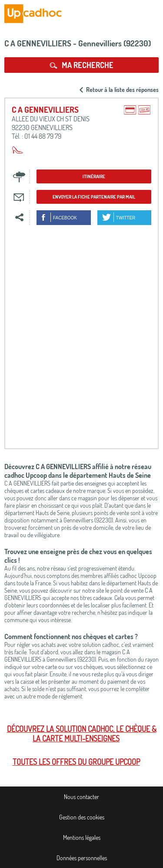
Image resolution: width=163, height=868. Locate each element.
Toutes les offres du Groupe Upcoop (76, 762)
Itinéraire (94, 176)
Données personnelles (82, 858)
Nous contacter (81, 797)
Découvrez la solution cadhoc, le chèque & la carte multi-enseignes (82, 734)
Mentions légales (82, 837)
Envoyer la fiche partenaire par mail (94, 197)
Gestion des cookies (82, 817)
